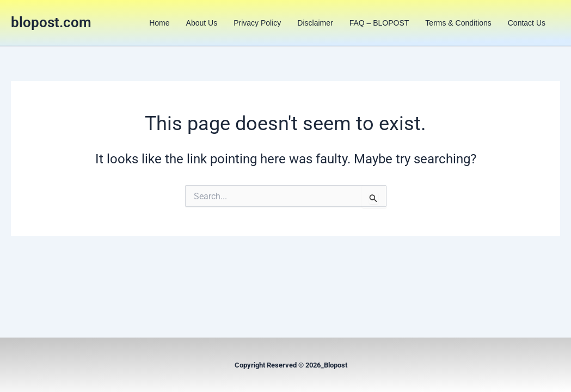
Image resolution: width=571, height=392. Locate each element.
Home (159, 23)
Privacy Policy (257, 23)
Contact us (527, 23)
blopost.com (51, 22)
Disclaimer (315, 23)
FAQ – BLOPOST (379, 23)
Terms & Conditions (458, 23)
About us (202, 23)
